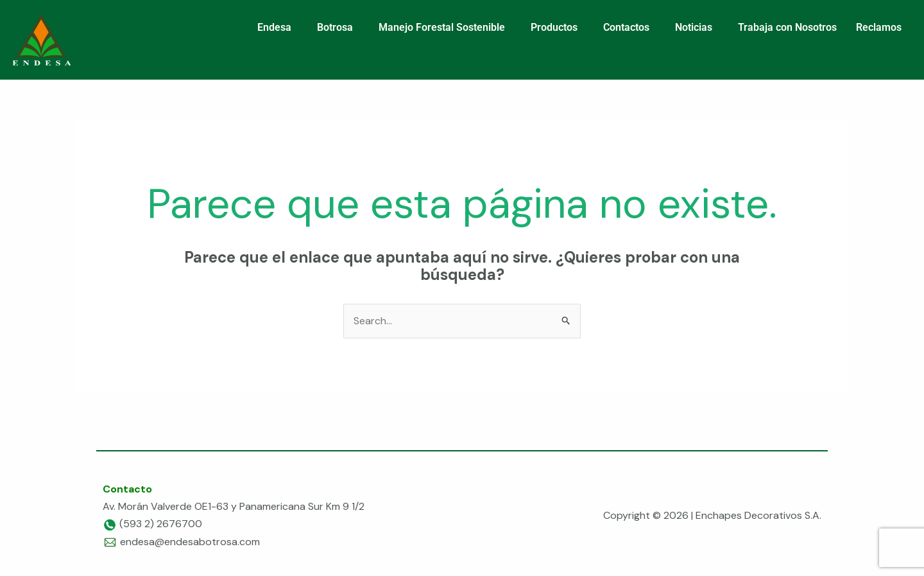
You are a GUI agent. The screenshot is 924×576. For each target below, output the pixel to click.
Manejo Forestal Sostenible (442, 27)
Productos (554, 27)
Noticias (694, 27)
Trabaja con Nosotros (787, 27)
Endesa (274, 27)
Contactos (626, 27)
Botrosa (335, 27)
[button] (278, 28)
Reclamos (879, 27)
